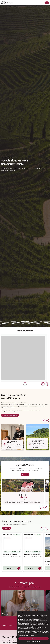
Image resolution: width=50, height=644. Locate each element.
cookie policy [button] (38, 619)
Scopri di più (25, 475)
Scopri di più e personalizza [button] (34, 641)
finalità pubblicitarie (33, 626)
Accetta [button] (34, 638)
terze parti (40, 621)
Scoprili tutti (7, 528)
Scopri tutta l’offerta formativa (10, 415)
